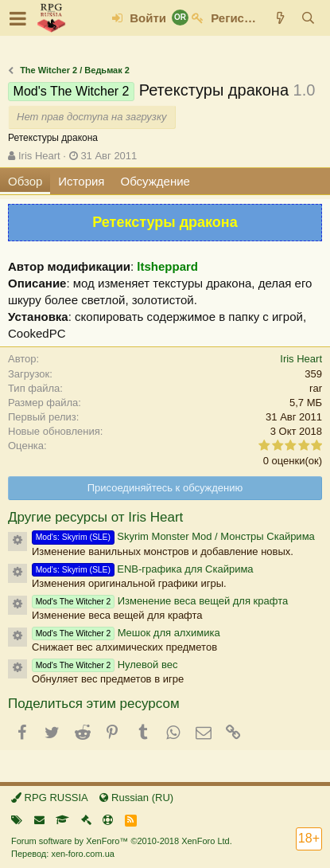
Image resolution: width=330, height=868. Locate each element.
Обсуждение (155, 181)
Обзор (25, 181)
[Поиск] (308, 18)
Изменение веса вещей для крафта (160, 601)
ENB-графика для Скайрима (143, 569)
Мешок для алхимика (126, 633)
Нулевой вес (105, 665)
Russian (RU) (136, 798)
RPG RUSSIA (50, 798)
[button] (18, 18)
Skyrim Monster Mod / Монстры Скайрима (173, 536)
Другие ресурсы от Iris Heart (95, 517)
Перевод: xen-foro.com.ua (63, 854)
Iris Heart (39, 156)
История (81, 181)
